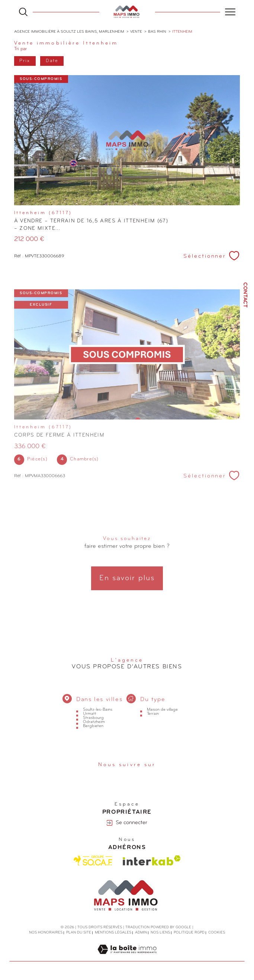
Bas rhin (157, 32)
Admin (141, 933)
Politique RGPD (189, 933)
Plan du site (79, 933)
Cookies (217, 933)
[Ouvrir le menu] (230, 12)
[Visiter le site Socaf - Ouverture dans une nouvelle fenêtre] (93, 861)
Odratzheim (94, 732)
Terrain (153, 724)
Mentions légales (113, 933)
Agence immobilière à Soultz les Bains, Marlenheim (69, 32)
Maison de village (162, 720)
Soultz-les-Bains (98, 720)
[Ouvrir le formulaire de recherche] (23, 12)
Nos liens (160, 933)
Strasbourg (93, 728)
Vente (136, 32)
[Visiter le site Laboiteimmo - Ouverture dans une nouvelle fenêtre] (127, 958)
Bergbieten (93, 736)
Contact (245, 295)
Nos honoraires (46, 933)
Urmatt (90, 724)
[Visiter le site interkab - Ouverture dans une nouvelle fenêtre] (152, 861)
